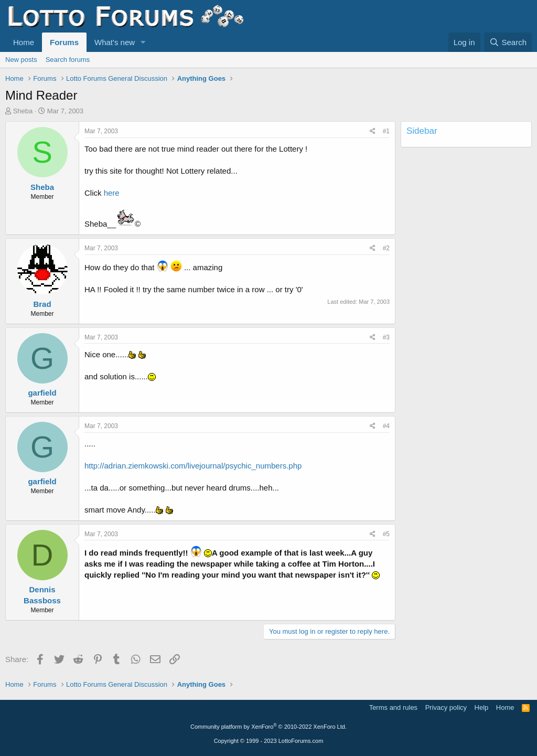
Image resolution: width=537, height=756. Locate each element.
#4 (386, 426)
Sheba (23, 111)
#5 (386, 534)
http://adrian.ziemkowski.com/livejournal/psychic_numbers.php (193, 466)
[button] (143, 42)
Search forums (68, 60)
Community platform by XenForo (268, 727)
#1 (386, 131)
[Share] (373, 131)
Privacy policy (446, 707)
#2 (386, 248)
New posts (21, 60)
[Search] (508, 42)
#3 (386, 337)
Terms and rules (393, 707)
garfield (42, 393)
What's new (115, 42)
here (112, 193)
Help (482, 707)
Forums (64, 42)
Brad (42, 304)
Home (24, 42)
